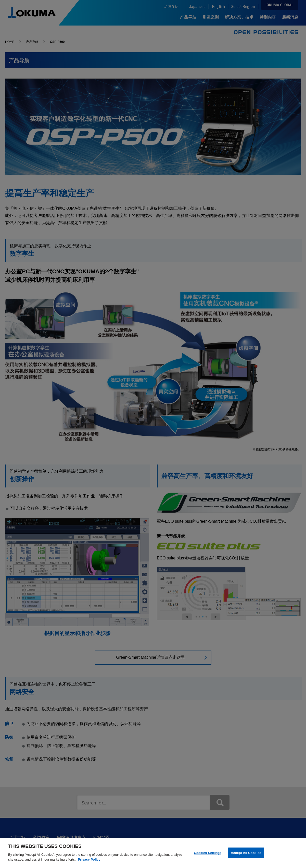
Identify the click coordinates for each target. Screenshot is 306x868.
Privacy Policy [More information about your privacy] (89, 860)
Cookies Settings (208, 853)
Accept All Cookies (246, 853)
